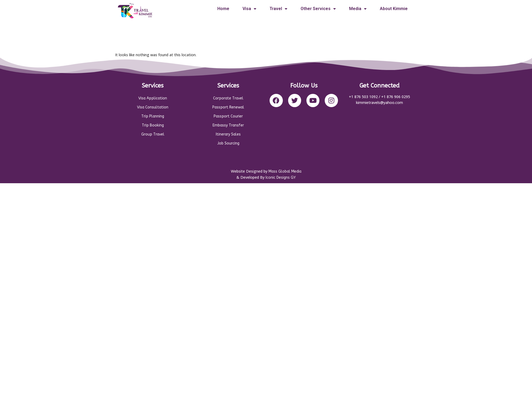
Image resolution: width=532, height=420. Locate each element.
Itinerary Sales (228, 134)
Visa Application (153, 98)
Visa (249, 9)
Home (223, 9)
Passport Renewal (228, 107)
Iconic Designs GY (281, 178)
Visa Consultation (153, 107)
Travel (278, 9)
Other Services (318, 9)
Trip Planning (153, 116)
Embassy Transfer (228, 125)
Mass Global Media (285, 171)
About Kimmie (394, 9)
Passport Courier (228, 116)
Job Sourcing (228, 143)
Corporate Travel (228, 98)
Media (358, 9)
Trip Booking (153, 125)
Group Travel (153, 134)
